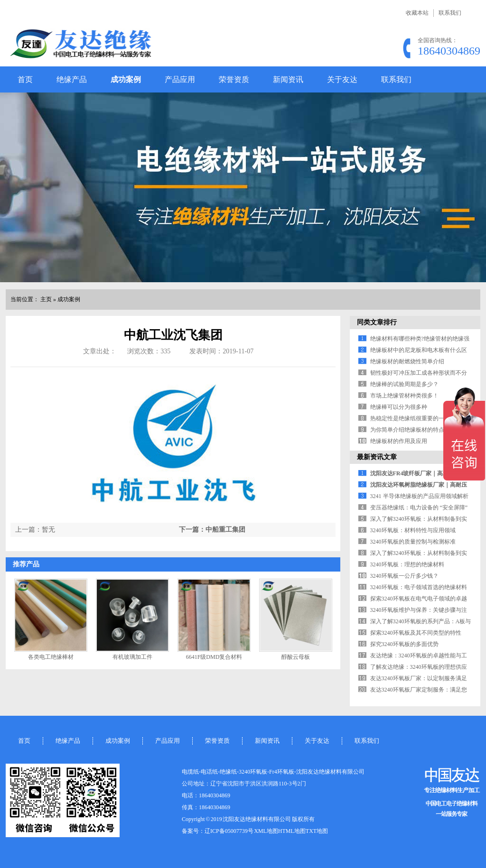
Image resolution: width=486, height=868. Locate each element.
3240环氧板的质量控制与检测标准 (413, 542)
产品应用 (180, 79)
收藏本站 (417, 13)
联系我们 (450, 13)
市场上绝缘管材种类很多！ (404, 396)
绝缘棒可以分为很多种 (399, 407)
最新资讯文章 (377, 457)
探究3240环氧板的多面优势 (404, 644)
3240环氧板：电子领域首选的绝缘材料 (419, 587)
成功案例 (126, 79)
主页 (46, 299)
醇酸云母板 (296, 657)
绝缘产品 (72, 79)
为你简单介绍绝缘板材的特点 (407, 430)
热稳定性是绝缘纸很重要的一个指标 (416, 418)
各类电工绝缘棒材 (51, 657)
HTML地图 (292, 831)
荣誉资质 (234, 79)
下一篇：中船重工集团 (212, 530)
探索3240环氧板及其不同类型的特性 (416, 633)
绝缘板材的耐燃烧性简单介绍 (407, 361)
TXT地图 (317, 831)
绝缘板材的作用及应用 (399, 441)
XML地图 (266, 831)
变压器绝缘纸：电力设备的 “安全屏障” (419, 508)
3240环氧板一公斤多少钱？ (404, 576)
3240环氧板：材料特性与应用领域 (413, 530)
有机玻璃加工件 (132, 657)
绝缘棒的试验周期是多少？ (404, 384)
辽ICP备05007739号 (229, 831)
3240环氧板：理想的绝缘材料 (407, 564)
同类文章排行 (377, 322)
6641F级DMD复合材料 (214, 657)
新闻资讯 (288, 79)
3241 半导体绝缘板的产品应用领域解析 (419, 496)
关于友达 (342, 79)
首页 (25, 79)
